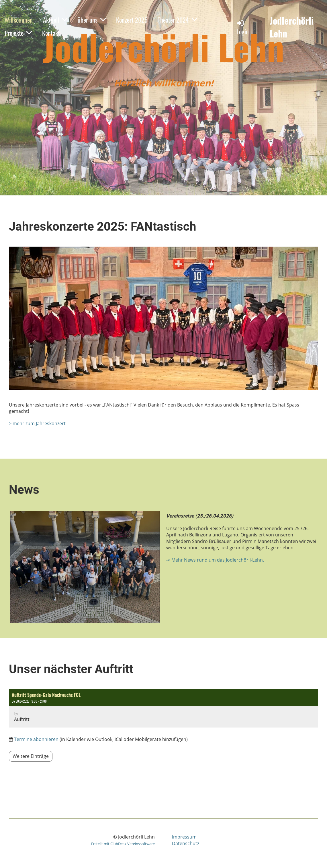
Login (243, 28)
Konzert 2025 (132, 20)
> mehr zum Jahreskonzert (37, 423)
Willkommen (19, 20)
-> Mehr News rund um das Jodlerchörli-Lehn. (215, 560)
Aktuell (55, 20)
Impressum (184, 837)
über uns (92, 20)
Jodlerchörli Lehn (292, 27)
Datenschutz (186, 843)
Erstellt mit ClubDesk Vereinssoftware (123, 844)
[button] (164, 708)
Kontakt (51, 33)
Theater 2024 (177, 20)
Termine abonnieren (36, 739)
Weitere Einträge (31, 756)
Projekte (18, 33)
